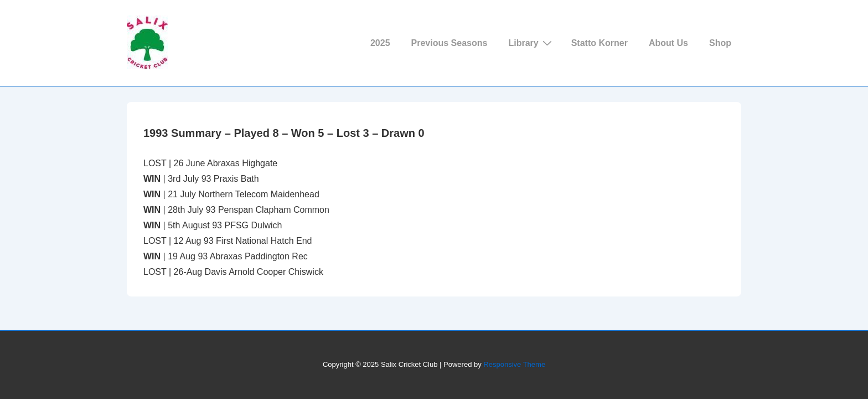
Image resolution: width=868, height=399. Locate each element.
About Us (668, 43)
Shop (720, 43)
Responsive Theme (514, 364)
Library (531, 43)
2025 (380, 43)
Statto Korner (600, 43)
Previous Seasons (449, 43)
